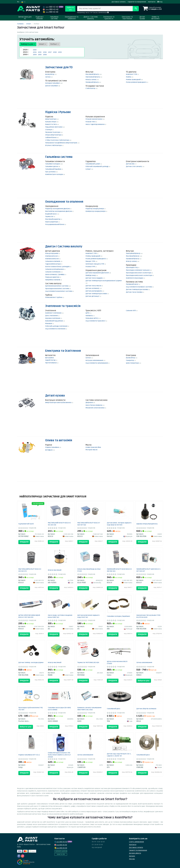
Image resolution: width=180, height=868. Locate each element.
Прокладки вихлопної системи (57, 289)
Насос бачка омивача (94, 405)
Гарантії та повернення (138, 850)
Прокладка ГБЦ (132, 267)
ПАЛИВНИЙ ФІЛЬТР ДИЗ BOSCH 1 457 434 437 (148, 570)
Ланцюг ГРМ (90, 261)
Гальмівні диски (52, 166)
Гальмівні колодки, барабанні (118, 616)
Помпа (129, 77)
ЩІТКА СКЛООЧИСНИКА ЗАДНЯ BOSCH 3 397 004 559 (29, 616)
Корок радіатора (52, 222)
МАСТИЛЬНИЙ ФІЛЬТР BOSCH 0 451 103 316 (59, 524)
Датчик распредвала (94, 291)
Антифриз (49, 450)
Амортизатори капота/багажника (58, 403)
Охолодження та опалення (64, 202)
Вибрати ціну (144, 681)
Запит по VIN (61, 854)
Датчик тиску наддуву (94, 278)
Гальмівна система (59, 157)
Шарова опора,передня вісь (147, 524)
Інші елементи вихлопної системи (59, 291)
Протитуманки (51, 363)
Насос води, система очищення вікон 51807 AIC (60, 616)
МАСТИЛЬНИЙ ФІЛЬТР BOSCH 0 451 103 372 (30, 570)
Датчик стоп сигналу (134, 166)
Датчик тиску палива (134, 292)
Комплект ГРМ (132, 74)
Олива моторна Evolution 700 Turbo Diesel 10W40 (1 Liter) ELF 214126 (59, 755)
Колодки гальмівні (53, 83)
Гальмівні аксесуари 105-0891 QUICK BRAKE (59, 709)
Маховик (49, 323)
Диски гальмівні (52, 86)
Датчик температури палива (137, 289)
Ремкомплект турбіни (54, 297)
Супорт (88, 169)
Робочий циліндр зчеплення (56, 326)
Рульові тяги (91, 122)
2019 (60, 52)
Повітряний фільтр (93, 77)
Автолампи (49, 358)
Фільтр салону (91, 80)
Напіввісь (89, 316)
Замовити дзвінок (61, 851)
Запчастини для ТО (59, 67)
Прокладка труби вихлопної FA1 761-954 (31, 709)
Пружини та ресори (53, 132)
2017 (50, 52)
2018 (55, 52)
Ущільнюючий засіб (26, 524)
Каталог (132, 856)
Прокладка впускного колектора (139, 273)
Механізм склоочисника (95, 408)
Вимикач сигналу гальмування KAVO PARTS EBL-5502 (89, 709)
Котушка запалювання (94, 360)
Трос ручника (51, 172)
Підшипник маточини (54, 127)
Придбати (24, 542)
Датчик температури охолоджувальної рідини (104, 281)
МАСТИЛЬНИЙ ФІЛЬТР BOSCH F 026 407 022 (89, 524)
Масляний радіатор (53, 219)
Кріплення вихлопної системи (57, 286)
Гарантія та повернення (137, 2)
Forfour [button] (54, 44)
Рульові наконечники (94, 119)
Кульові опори (51, 122)
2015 (40, 52)
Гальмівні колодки (53, 164)
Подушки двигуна (52, 277)
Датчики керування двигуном (97, 273)
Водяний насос (51, 214)
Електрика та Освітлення (63, 351)
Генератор (130, 360)
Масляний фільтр (92, 74)
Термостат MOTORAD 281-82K (88, 662)
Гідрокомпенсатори (53, 264)
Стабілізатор (91, 88)
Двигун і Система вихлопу (64, 247)
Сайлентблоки (51, 137)
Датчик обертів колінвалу (146, 709)
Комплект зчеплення (53, 313)
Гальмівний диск (114, 709)
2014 (35, 52)
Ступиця (49, 130)
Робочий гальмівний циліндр (97, 166)
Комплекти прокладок (135, 278)
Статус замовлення (136, 842)
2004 (35, 55)
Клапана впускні (52, 256)
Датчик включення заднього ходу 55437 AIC (88, 616)
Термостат (49, 217)
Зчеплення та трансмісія (63, 306)
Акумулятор (50, 74)
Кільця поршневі (52, 253)
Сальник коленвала (53, 272)
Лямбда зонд (91, 275)
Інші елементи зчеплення (55, 329)
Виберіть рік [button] (28, 44)
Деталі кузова (55, 396)
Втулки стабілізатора (54, 145)
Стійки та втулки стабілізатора (57, 140)
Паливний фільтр (92, 82)
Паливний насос (132, 284)
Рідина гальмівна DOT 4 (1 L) (29, 755)
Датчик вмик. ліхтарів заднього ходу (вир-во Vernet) (119, 524)
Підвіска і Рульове (58, 112)
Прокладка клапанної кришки (138, 270)
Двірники (89, 403)
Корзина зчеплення (53, 318)
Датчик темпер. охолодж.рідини (31, 662)
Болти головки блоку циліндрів (58, 267)
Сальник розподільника (55, 269)
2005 (40, 55)
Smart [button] (43, 44)
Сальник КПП (131, 311)
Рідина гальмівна (52, 447)
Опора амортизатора (53, 135)
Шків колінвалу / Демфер (55, 274)
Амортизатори (51, 119)
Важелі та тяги (51, 124)
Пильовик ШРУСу (92, 318)
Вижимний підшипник (54, 321)
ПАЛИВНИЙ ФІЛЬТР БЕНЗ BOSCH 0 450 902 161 (119, 570)
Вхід (160, 2)
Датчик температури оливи (96, 294)
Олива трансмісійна (93, 447)
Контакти (152, 2)
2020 (35, 50)
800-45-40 (51, 7)
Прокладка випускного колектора (139, 275)
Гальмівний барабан (53, 169)
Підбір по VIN (70, 9)
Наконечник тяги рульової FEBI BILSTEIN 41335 (148, 616)
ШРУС (88, 313)
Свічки (48, 77)
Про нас (132, 859)
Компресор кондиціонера (96, 211)
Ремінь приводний (133, 80)
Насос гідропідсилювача (95, 124)
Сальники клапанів (53, 261)
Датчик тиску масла (94, 286)
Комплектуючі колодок (54, 174)
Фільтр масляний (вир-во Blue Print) (89, 570)
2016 (45, 52)
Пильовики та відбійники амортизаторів (61, 143)
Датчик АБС (131, 164)
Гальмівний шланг (93, 164)
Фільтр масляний (55, 570)
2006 (45, 55)
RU (18, 2)
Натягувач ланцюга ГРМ (95, 264)
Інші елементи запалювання (97, 363)
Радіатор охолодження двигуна (58, 209)
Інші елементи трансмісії (96, 321)
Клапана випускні (52, 259)
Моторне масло (91, 450)
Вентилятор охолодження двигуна (59, 211)
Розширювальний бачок (55, 224)
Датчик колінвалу (93, 288)
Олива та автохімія (59, 440)
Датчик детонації (93, 296)
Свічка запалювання (144, 662)
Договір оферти (135, 853)
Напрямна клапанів (53, 280)
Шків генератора (133, 363)
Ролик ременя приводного (136, 82)
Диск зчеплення (52, 316)
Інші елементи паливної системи (139, 287)
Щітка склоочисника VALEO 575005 (117, 662)
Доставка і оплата (119, 2)
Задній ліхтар (51, 360)
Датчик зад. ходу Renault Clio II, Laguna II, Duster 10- (119, 755)
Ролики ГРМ (90, 267)
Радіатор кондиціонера (95, 209)
